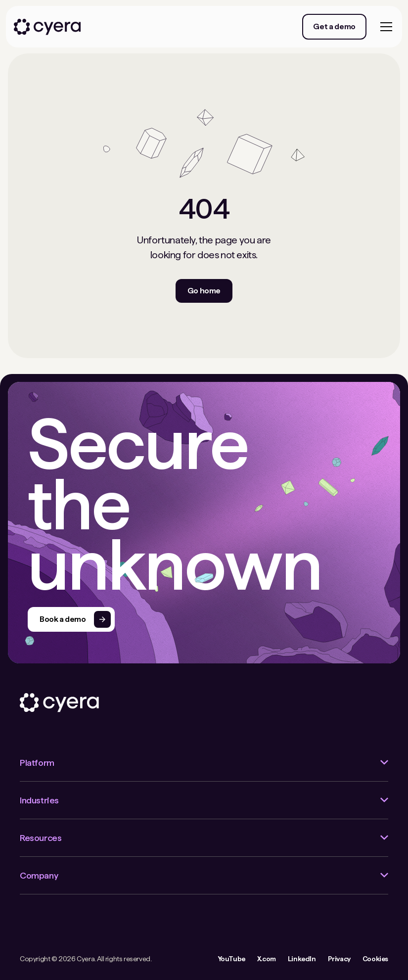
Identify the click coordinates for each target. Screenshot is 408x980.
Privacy (339, 959)
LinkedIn (302, 959)
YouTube (231, 959)
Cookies (375, 959)
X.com (267, 959)
